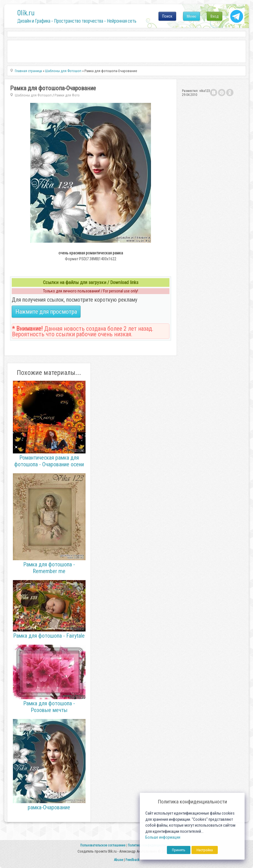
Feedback (133, 860)
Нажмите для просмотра (46, 312)
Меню (191, 16)
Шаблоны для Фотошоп (33, 95)
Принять (179, 850)
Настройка (205, 850)
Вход (215, 16)
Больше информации (163, 837)
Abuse (118, 860)
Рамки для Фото (67, 95)
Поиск (167, 16)
